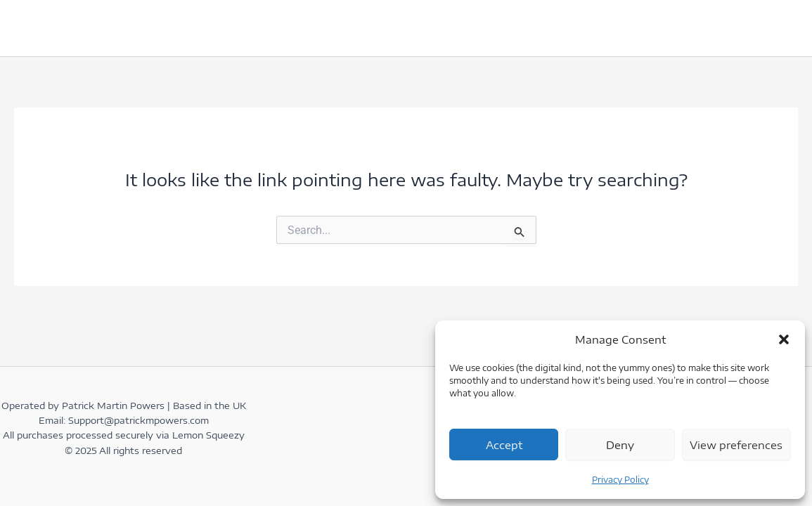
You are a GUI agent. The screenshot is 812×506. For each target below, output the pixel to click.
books (318, 28)
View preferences (736, 445)
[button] (784, 339)
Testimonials (234, 28)
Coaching (400, 28)
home (45, 28)
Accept (504, 445)
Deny (620, 445)
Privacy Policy (620, 480)
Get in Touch (128, 28)
